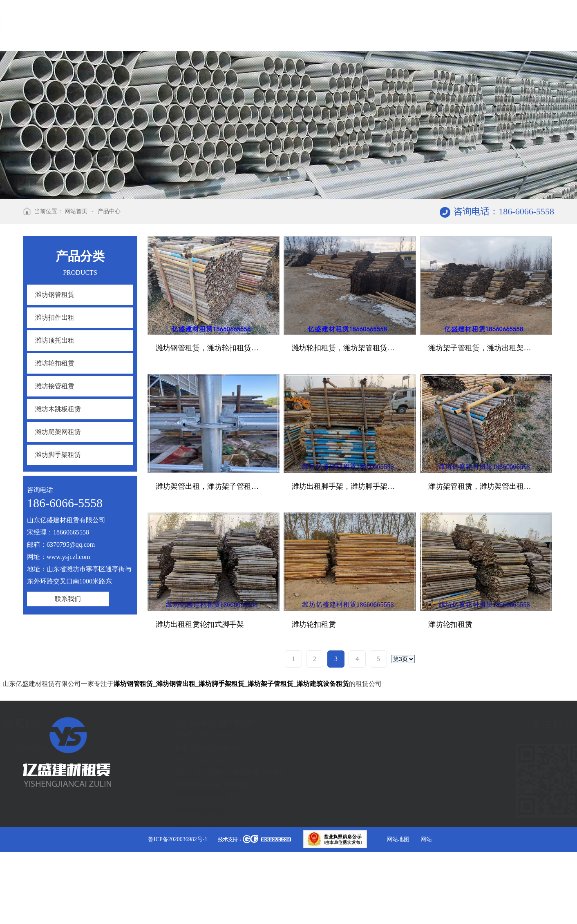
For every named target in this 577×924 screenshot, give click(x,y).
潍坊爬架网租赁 (58, 432)
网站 (426, 839)
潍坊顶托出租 (55, 340)
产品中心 (109, 211)
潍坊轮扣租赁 (55, 363)
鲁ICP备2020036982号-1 (178, 839)
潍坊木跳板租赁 (58, 409)
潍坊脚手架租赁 (58, 455)
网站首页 (76, 211)
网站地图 (398, 839)
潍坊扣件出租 (55, 317)
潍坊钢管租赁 (55, 295)
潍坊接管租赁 (55, 386)
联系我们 (68, 599)
